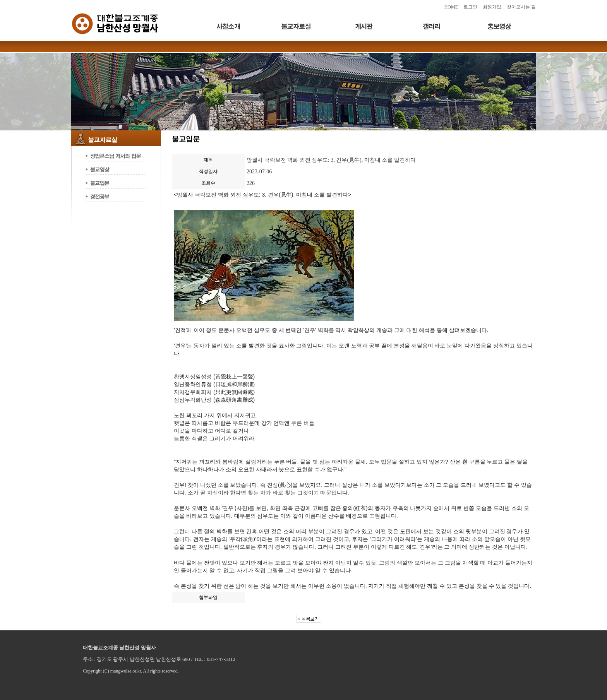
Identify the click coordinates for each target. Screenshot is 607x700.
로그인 (470, 7)
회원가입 (492, 7)
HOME (451, 7)
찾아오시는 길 (521, 7)
